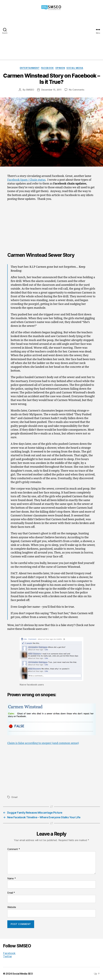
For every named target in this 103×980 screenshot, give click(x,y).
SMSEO (30, 90)
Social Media (75, 68)
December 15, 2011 (51, 90)
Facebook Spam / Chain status (26, 180)
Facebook (47, 68)
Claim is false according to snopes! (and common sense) (43, 743)
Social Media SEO (23, 974)
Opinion (60, 68)
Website (12, 907)
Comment (14, 849)
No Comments (77, 90)
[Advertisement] (51, 38)
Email (15, 797)
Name (12, 879)
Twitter (7, 956)
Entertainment (30, 68)
